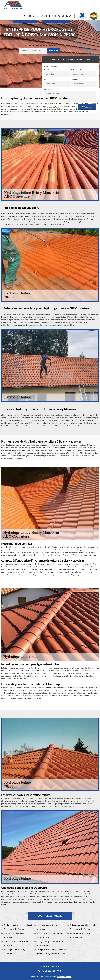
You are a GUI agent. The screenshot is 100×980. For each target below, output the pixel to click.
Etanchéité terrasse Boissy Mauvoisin (15, 935)
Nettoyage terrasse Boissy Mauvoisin (14, 952)
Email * (47, 80)
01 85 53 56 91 (36, 16)
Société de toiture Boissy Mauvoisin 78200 (80, 935)
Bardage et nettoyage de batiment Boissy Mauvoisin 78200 (18, 927)
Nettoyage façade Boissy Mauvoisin (47, 927)
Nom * (47, 70)
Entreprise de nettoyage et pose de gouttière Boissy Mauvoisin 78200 (51, 952)
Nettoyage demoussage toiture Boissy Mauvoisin (50, 935)
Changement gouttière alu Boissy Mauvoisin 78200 (50, 944)
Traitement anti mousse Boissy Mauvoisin (16, 944)
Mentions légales (64, 977)
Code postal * (76, 70)
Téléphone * (75, 80)
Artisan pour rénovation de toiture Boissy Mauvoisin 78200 (84, 927)
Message (47, 89)
